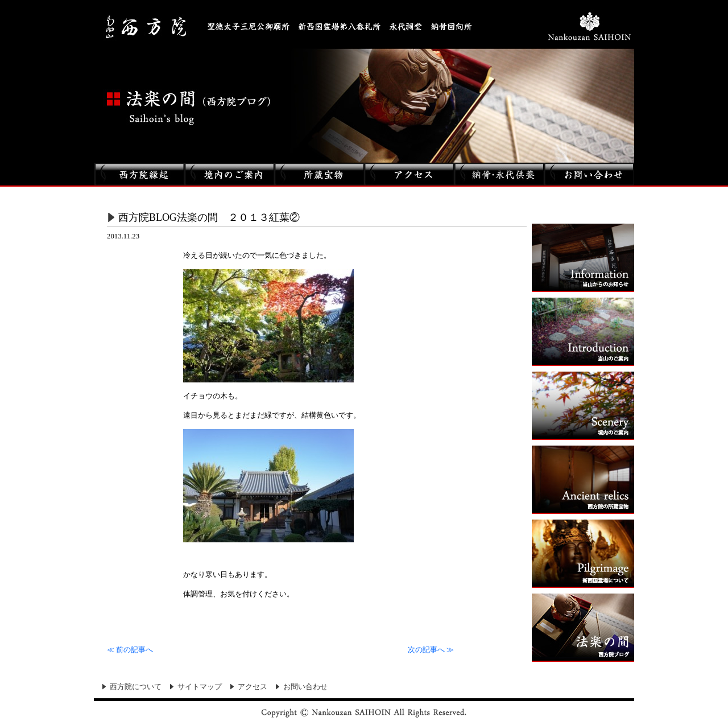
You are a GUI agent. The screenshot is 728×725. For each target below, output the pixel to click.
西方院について (136, 687)
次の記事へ (431, 650)
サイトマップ (200, 687)
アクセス (253, 687)
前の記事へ (130, 650)
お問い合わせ (305, 687)
